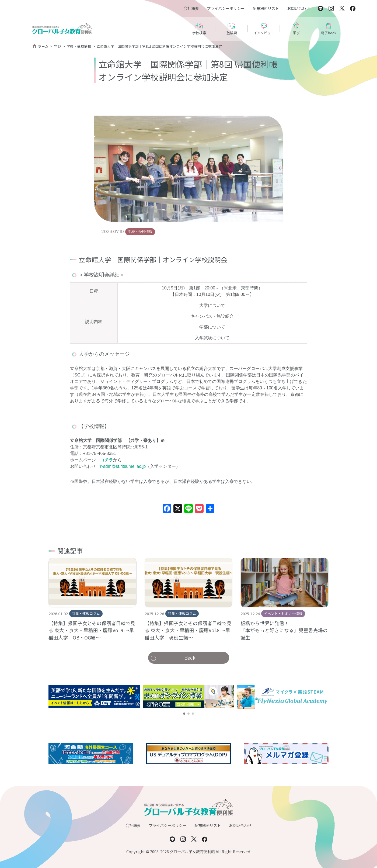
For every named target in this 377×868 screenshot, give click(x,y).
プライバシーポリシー (226, 8)
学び (58, 46)
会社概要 (191, 8)
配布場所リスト (266, 8)
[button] (184, 714)
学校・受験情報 (79, 46)
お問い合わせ (298, 8)
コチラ (107, 460)
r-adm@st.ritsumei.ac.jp (123, 466)
